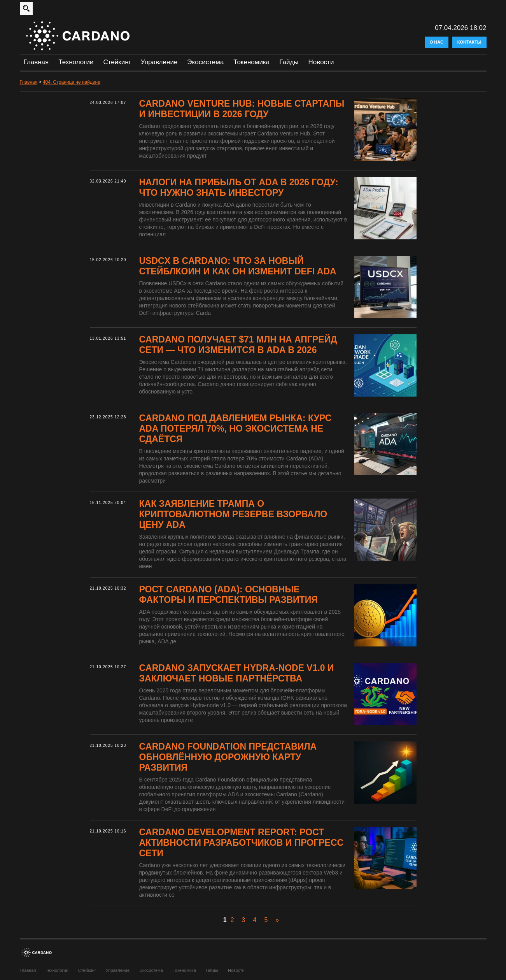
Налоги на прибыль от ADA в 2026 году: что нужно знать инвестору (239, 187)
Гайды (289, 62)
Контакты (469, 42)
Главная (36, 62)
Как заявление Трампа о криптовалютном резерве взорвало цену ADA (233, 514)
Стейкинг (117, 62)
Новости (321, 62)
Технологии (76, 62)
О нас (437, 42)
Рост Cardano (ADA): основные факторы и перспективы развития (228, 594)
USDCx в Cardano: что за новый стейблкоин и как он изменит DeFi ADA (238, 266)
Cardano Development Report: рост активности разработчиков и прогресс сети (242, 843)
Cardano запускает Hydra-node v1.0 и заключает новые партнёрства (237, 673)
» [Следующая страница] (277, 920)
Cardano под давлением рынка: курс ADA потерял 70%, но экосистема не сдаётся (235, 429)
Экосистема (205, 62)
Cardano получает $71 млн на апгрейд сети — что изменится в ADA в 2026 (238, 345)
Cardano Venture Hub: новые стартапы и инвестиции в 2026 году (242, 109)
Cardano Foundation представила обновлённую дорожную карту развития (228, 757)
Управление (159, 62)
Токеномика (251, 62)
